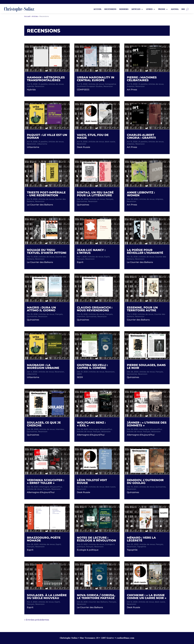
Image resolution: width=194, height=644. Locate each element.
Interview (60, 429)
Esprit (58, 544)
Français (59, 314)
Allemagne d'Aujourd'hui (51, 487)
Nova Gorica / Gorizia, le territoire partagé (96, 597)
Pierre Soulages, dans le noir (146, 366)
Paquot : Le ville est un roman (47, 136)
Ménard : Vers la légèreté (141, 539)
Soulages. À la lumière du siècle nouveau (47, 597)
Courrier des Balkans (98, 602)
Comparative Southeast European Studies (97, 85)
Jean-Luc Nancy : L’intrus (91, 251)
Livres (149, 9)
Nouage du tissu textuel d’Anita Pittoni (47, 251)
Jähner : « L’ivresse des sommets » (147, 424)
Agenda (175, 9)
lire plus (33, 92)
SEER (79, 374)
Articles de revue (56, 84)
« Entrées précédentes (37, 620)
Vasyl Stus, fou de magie (93, 136)
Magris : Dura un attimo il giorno (41, 309)
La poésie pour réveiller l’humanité (145, 251)
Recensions (110, 9)
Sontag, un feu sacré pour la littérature (95, 194)
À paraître (43, 84)
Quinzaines (32, 316)
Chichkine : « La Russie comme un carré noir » (147, 597)
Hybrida (31, 86)
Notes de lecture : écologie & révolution (96, 539)
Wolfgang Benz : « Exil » (91, 424)
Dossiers (124, 9)
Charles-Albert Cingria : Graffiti (141, 136)
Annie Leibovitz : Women (141, 194)
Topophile (142, 547)
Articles (136, 9)
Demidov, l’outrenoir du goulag (145, 481)
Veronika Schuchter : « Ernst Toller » (46, 481)
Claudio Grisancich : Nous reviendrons (95, 309)
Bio (183, 9)
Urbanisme (42, 144)
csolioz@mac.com (125, 638)
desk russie (110, 142)
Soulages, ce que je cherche (44, 424)
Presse (162, 9)
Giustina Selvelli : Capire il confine (92, 366)
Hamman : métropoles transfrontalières (46, 79)
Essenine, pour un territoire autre (142, 309)
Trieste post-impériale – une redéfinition (46, 194)
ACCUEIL (97, 9)
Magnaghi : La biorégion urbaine (43, 366)
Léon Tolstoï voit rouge (92, 481)
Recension (40, 86)
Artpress (131, 86)
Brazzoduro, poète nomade (44, 539)
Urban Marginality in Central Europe (96, 79)
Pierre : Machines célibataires (142, 79)
